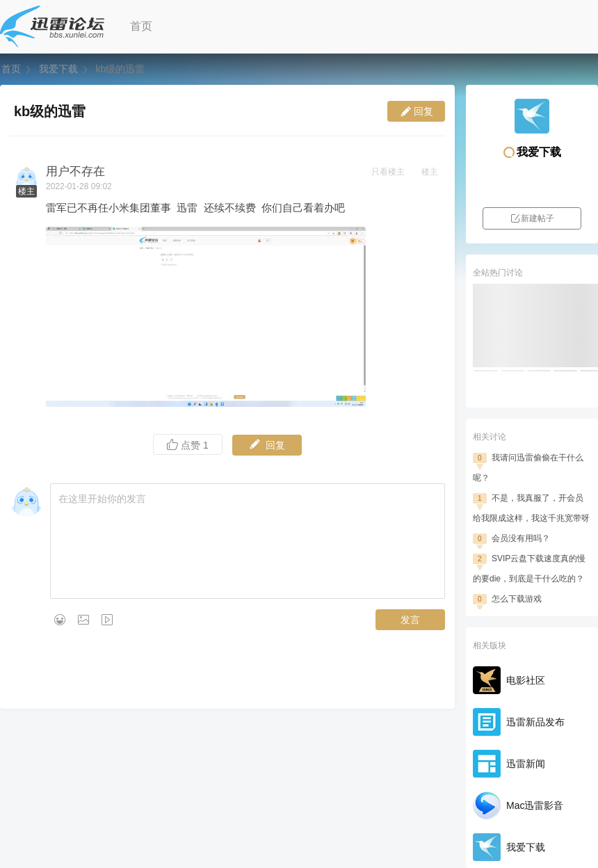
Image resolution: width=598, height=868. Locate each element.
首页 (141, 26)
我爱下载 (58, 69)
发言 (410, 620)
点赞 (188, 445)
